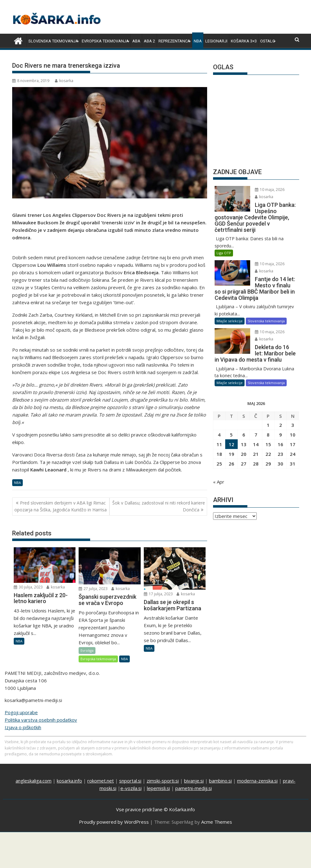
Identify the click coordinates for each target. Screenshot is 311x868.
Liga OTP (224, 253)
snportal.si (130, 781)
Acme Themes (217, 822)
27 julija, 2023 (93, 589)
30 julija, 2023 (28, 587)
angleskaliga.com (34, 781)
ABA (136, 41)
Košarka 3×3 (244, 41)
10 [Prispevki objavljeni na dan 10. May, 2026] (293, 435)
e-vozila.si (131, 788)
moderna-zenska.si (257, 781)
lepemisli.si (158, 788)
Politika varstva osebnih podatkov (41, 720)
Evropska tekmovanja (105, 41)
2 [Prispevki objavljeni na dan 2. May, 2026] (281, 425)
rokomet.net (101, 781)
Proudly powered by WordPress (114, 822)
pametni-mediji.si (194, 788)
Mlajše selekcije (230, 321)
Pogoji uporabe (21, 712)
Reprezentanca (174, 41)
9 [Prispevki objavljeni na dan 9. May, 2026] (281, 435)
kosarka (64, 81)
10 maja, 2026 (270, 190)
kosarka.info (69, 781)
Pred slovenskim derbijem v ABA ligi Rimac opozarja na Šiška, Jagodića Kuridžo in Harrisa (61, 506)
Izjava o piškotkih (23, 727)
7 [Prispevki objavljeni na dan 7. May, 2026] (256, 435)
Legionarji (216, 41)
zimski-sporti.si (163, 781)
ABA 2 (149, 41)
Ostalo (268, 41)
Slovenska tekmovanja (53, 41)
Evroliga (87, 650)
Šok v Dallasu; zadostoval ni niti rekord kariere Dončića (159, 506)
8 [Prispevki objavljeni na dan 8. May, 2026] (268, 435)
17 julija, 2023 (158, 594)
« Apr (219, 482)
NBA (198, 41)
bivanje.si (194, 781)
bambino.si (220, 781)
